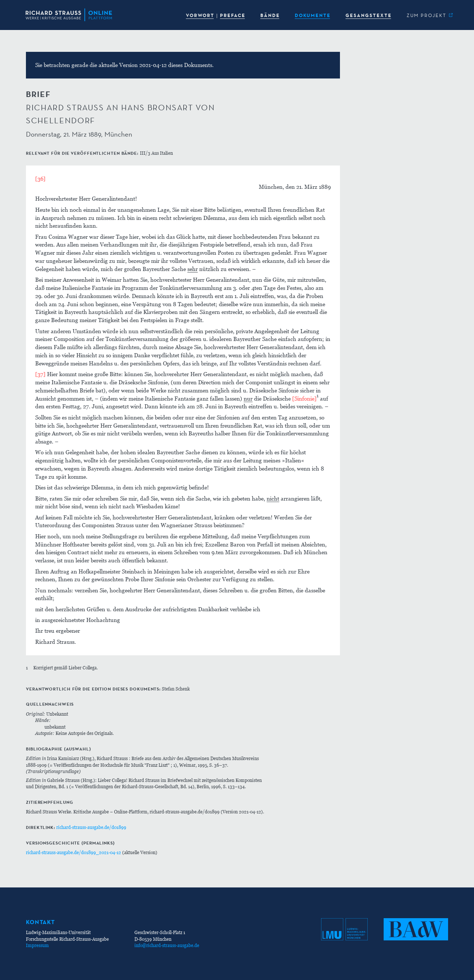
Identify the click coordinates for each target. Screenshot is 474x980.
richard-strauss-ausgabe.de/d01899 (91, 827)
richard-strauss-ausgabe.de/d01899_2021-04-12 (74, 852)
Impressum (37, 945)
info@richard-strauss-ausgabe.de (167, 945)
